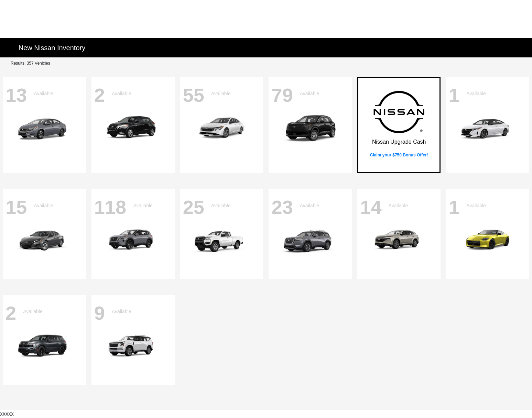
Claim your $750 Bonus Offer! (399, 155)
